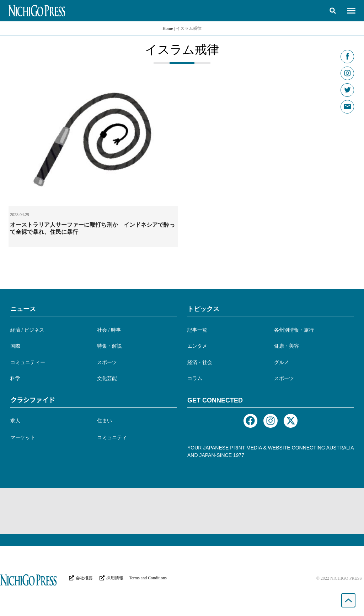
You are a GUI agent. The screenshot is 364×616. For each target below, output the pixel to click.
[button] (333, 11)
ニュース (23, 309)
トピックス (203, 309)
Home (168, 28)
